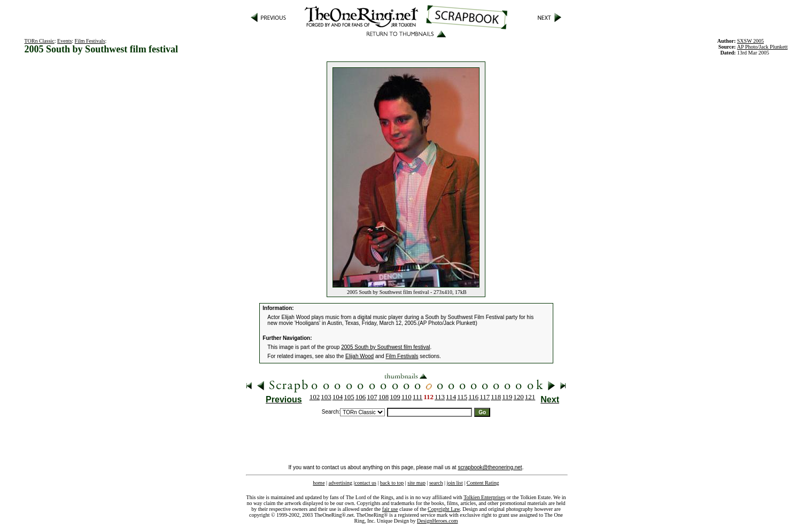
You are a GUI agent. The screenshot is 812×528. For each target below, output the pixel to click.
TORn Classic (40, 41)
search (436, 483)
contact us (366, 483)
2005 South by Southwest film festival (385, 347)
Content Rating (483, 483)
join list (454, 483)
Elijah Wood (359, 356)
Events (64, 41)
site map (416, 483)
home (319, 483)
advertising (341, 483)
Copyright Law (444, 509)
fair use (390, 509)
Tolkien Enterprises (484, 497)
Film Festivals (90, 41)
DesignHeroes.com (437, 521)
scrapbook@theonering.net (490, 467)
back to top (392, 483)
